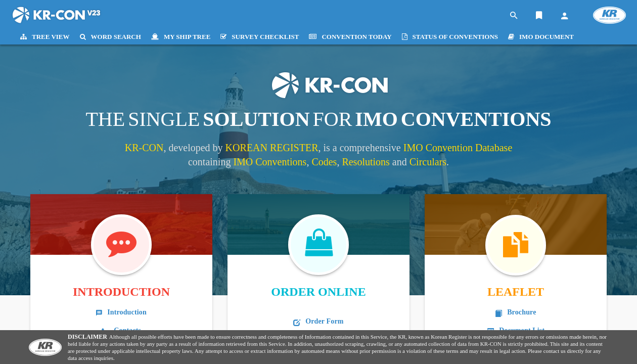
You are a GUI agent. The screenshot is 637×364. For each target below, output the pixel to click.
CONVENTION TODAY (350, 37)
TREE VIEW (45, 37)
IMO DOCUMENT (541, 37)
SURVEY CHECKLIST (260, 37)
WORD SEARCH (110, 37)
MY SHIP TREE (181, 37)
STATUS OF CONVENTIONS (450, 37)
